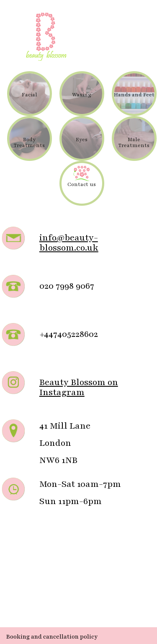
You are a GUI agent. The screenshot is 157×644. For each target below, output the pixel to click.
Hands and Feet (134, 95)
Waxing (82, 95)
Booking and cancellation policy (52, 637)
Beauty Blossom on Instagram (79, 387)
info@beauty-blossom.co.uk (69, 243)
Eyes (82, 140)
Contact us (82, 184)
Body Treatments (29, 142)
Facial (30, 95)
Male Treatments (134, 142)
